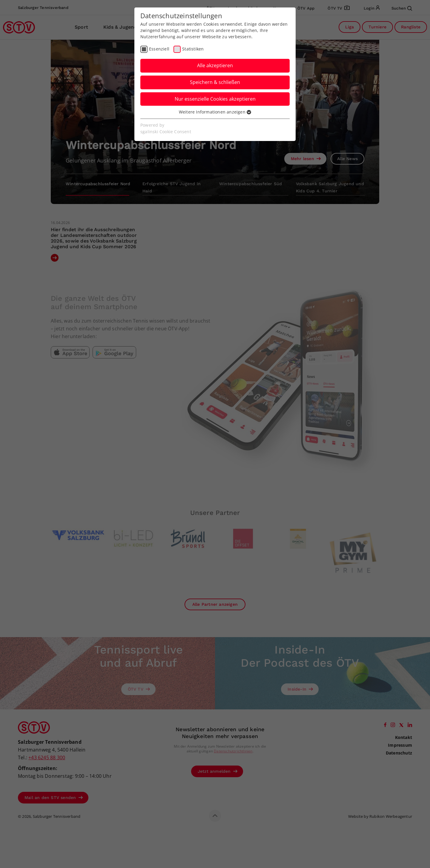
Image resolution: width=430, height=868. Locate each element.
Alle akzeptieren (215, 65)
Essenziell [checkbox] (159, 49)
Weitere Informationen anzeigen (215, 112)
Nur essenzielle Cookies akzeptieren (215, 99)
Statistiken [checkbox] (193, 49)
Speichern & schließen (215, 82)
